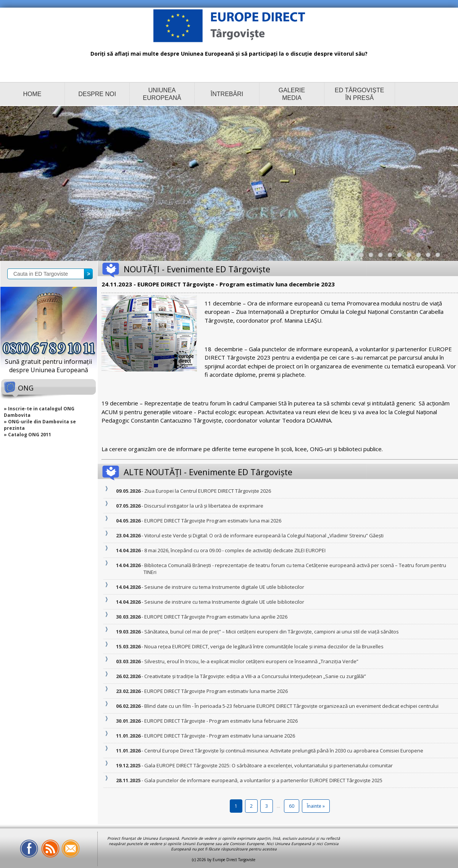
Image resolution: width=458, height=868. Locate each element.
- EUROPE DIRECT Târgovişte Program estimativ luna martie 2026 (216, 691)
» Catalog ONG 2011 (27, 435)
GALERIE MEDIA (292, 94)
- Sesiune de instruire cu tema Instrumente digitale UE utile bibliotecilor (224, 587)
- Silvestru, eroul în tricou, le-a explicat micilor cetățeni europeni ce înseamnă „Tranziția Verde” (251, 661)
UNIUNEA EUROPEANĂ (162, 94)
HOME (32, 94)
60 (292, 806)
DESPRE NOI (97, 94)
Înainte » (316, 806)
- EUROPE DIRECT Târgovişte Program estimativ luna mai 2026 (212, 521)
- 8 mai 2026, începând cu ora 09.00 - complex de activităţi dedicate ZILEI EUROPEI (235, 550)
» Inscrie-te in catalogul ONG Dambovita (39, 412)
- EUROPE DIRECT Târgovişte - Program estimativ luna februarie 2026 (221, 721)
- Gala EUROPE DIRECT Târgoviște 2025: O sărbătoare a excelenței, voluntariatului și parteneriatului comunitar (268, 765)
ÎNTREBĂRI (227, 94)
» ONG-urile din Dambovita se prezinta (40, 425)
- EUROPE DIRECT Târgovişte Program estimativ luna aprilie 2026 (215, 617)
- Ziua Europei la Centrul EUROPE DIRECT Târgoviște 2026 (207, 491)
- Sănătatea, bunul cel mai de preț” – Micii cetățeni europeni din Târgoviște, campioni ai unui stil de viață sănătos (271, 632)
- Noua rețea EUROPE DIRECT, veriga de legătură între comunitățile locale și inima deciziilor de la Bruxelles (264, 646)
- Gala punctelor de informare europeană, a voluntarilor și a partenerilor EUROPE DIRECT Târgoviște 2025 (263, 780)
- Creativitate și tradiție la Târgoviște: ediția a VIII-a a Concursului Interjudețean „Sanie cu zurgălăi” (255, 676)
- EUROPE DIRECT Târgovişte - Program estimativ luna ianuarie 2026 (219, 736)
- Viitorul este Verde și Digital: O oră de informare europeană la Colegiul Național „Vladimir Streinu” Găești (264, 535)
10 (440, 257)
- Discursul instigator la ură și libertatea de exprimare (203, 506)
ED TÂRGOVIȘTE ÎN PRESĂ (360, 94)
